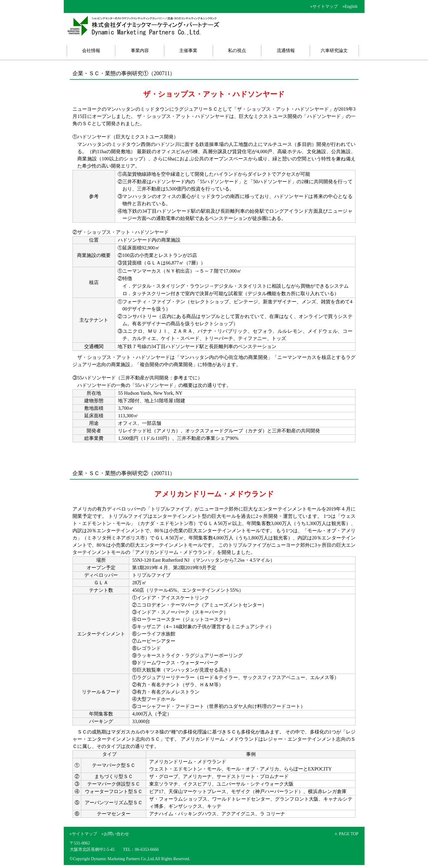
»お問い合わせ (115, 834)
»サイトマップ (324, 6)
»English (350, 6)
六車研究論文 (334, 51)
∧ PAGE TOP (346, 834)
